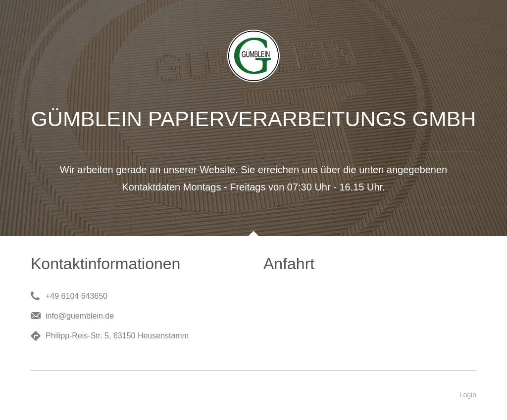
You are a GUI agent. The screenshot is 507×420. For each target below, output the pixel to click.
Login (468, 395)
